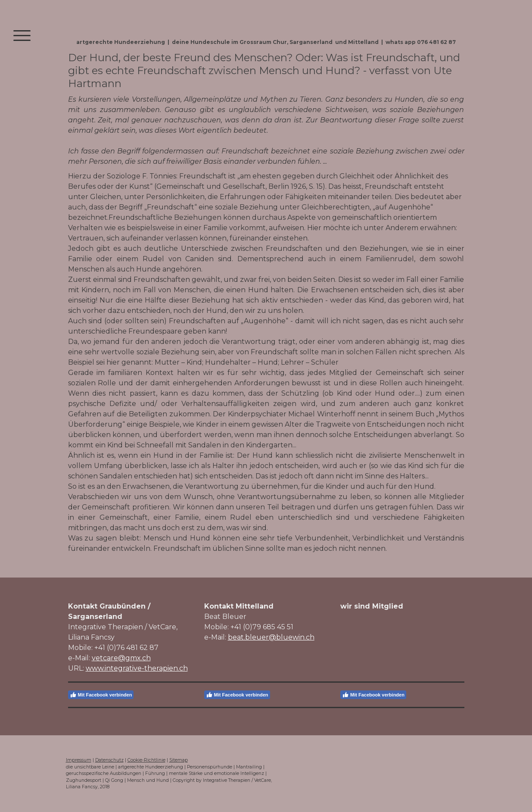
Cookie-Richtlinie (146, 760)
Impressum (79, 760)
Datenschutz (109, 760)
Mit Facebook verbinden (101, 695)
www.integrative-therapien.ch (137, 668)
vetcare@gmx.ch (121, 658)
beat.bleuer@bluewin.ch (271, 637)
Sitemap (179, 760)
